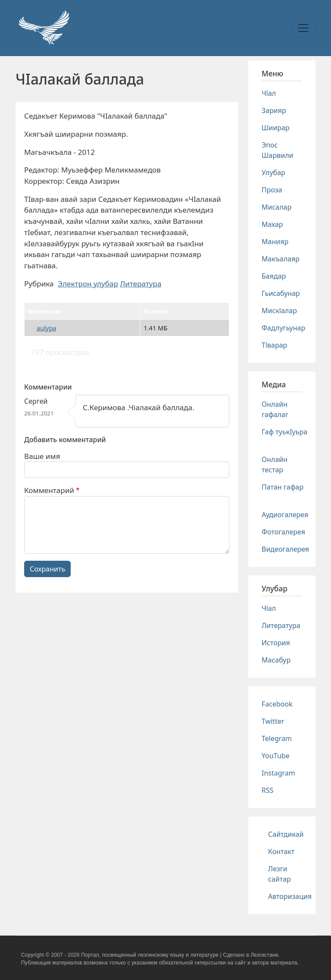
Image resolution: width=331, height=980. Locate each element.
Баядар (274, 276)
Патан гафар (283, 487)
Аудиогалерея (285, 515)
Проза (272, 190)
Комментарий (49, 490)
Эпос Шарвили (277, 150)
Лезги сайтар (279, 874)
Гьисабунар (281, 293)
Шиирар (276, 128)
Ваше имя (42, 456)
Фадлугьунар (283, 328)
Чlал (269, 93)
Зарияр (274, 110)
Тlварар (274, 345)
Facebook (277, 704)
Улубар (273, 173)
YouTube (276, 756)
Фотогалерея (283, 532)
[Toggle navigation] (303, 28)
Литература (141, 284)
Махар (272, 224)
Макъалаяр (281, 259)
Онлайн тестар (275, 465)
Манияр (275, 242)
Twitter (273, 721)
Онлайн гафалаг (275, 409)
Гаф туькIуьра (284, 432)
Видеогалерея (285, 549)
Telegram (277, 738)
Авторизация (290, 896)
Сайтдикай (286, 834)
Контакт (281, 851)
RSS (268, 790)
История (276, 643)
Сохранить (47, 569)
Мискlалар (279, 311)
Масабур (276, 660)
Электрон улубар (88, 284)
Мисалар (276, 207)
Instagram (278, 773)
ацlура (46, 328)
